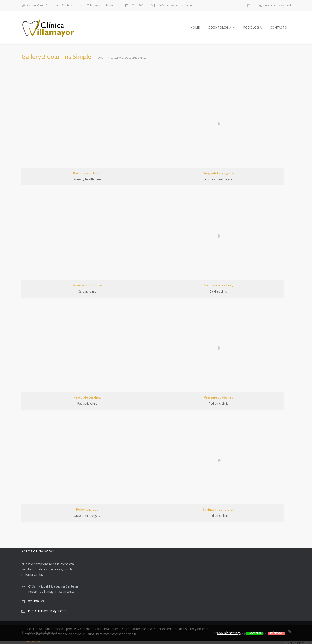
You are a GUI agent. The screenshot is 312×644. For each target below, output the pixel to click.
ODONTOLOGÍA (220, 29)
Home (100, 61)
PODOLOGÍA (252, 29)
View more (32, 641)
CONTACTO (279, 29)
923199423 (138, 5)
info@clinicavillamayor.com (175, 5)
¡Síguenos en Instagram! (274, 5)
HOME (195, 29)
